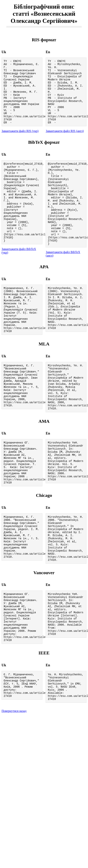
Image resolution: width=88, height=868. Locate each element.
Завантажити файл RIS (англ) (65, 143)
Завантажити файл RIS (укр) (20, 143)
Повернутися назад (14, 787)
